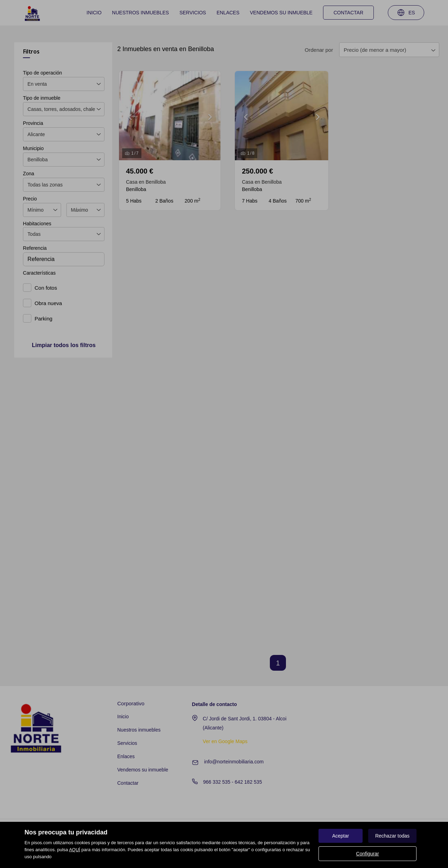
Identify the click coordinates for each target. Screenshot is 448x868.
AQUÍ (75, 850)
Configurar (367, 854)
